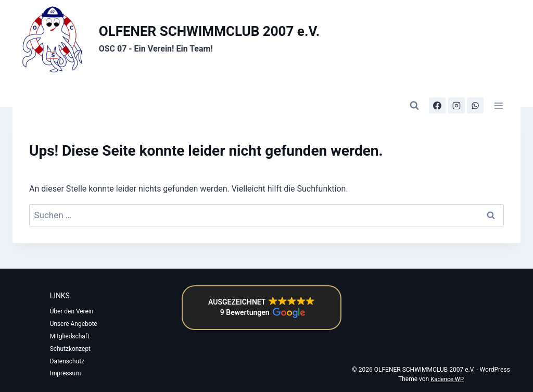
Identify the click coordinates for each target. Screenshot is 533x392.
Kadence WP (447, 380)
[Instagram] (456, 91)
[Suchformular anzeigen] (414, 91)
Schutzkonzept (75, 349)
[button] (261, 296)
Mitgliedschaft (74, 336)
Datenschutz (72, 361)
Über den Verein (76, 300)
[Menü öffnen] (498, 91)
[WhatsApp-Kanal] (475, 91)
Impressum (70, 374)
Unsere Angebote (67, 318)
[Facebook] (437, 91)
